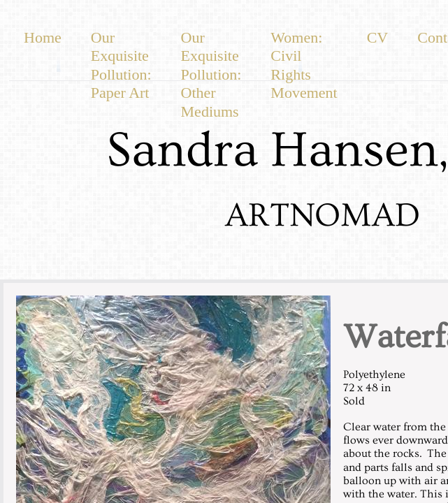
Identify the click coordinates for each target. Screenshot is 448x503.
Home (43, 37)
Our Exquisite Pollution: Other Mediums (211, 74)
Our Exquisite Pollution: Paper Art (121, 65)
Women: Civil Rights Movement (304, 65)
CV (378, 37)
